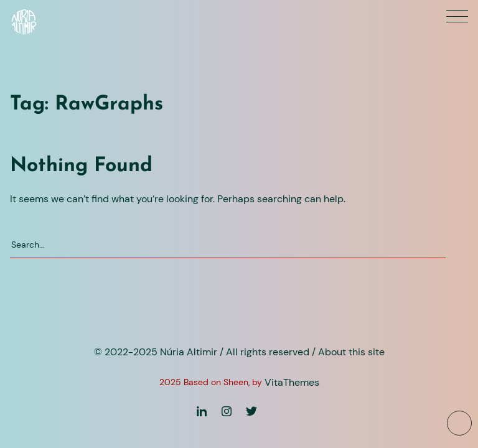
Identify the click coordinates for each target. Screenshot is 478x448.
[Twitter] (251, 411)
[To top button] (459, 423)
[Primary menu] (457, 16)
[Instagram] (227, 411)
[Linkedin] (202, 411)
